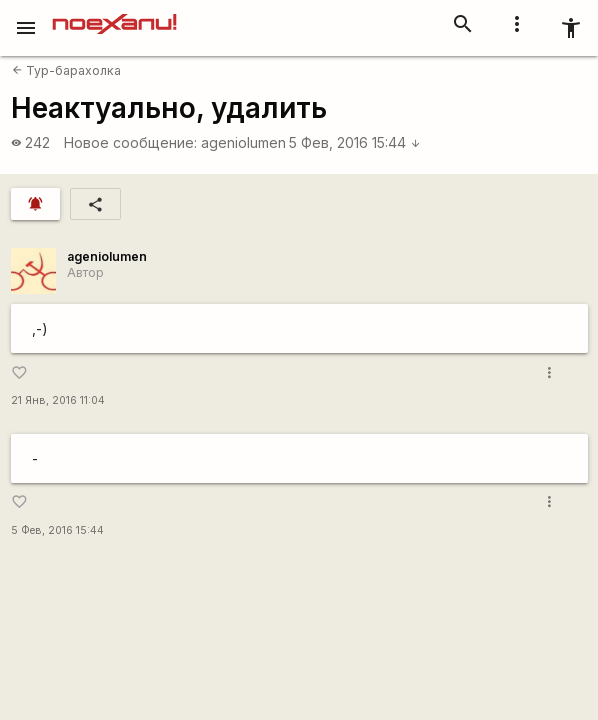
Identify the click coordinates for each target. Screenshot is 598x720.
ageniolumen (243, 142)
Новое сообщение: (130, 142)
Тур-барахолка (66, 70)
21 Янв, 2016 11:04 (58, 400)
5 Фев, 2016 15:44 (355, 142)
